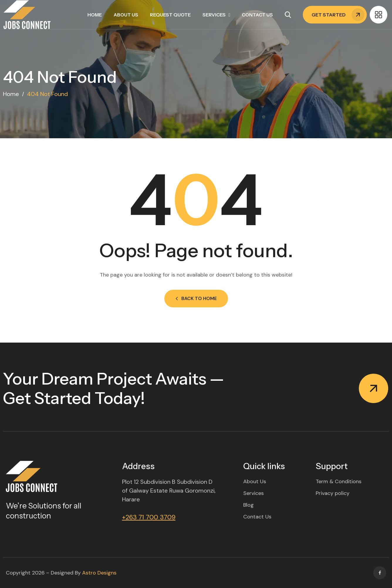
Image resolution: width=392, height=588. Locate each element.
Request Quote (170, 15)
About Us (126, 15)
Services (214, 15)
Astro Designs (99, 573)
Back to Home (196, 298)
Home (95, 15)
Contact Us (257, 15)
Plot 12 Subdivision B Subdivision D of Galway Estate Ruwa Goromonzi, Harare (169, 491)
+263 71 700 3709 (149, 517)
